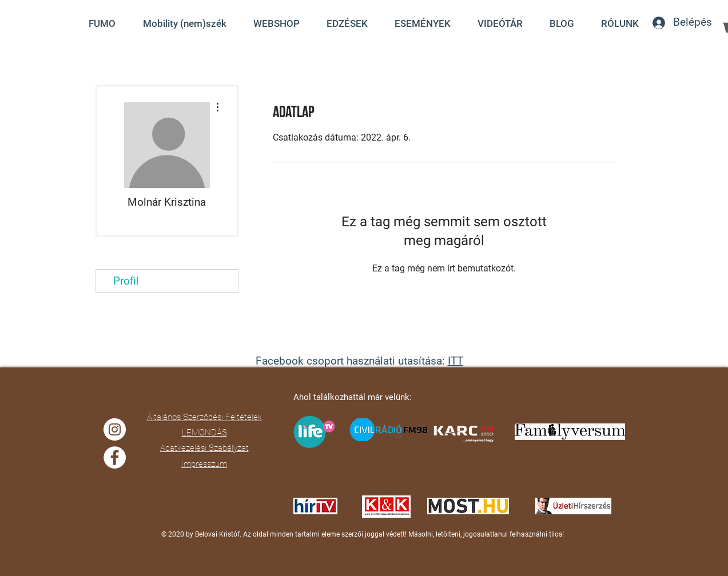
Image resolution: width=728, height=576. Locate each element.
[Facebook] (115, 457)
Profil (126, 281)
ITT (456, 361)
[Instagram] (115, 429)
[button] (500, 23)
